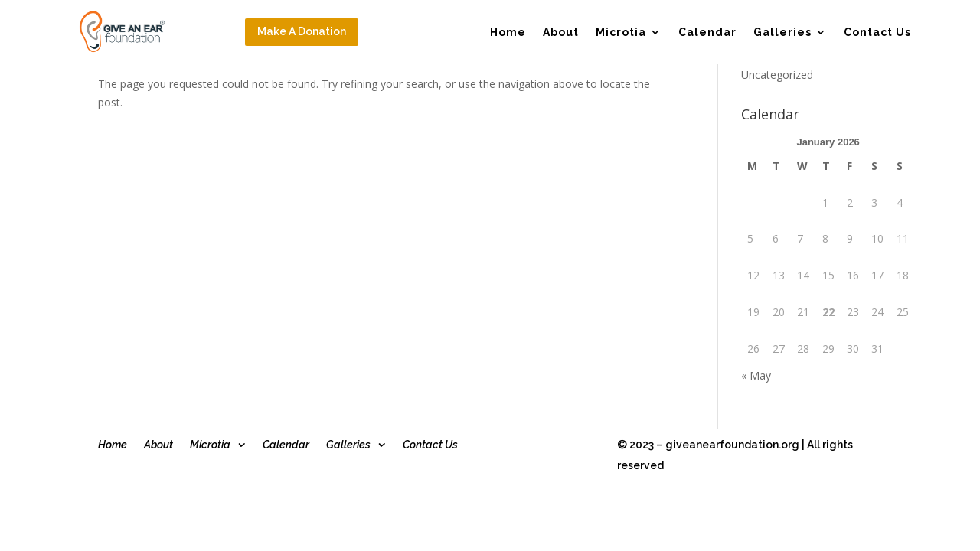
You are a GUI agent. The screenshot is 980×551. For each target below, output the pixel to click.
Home (508, 33)
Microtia (621, 33)
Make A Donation (302, 31)
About (561, 33)
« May (756, 375)
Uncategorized (777, 75)
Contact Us (877, 33)
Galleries (782, 33)
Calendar (707, 33)
